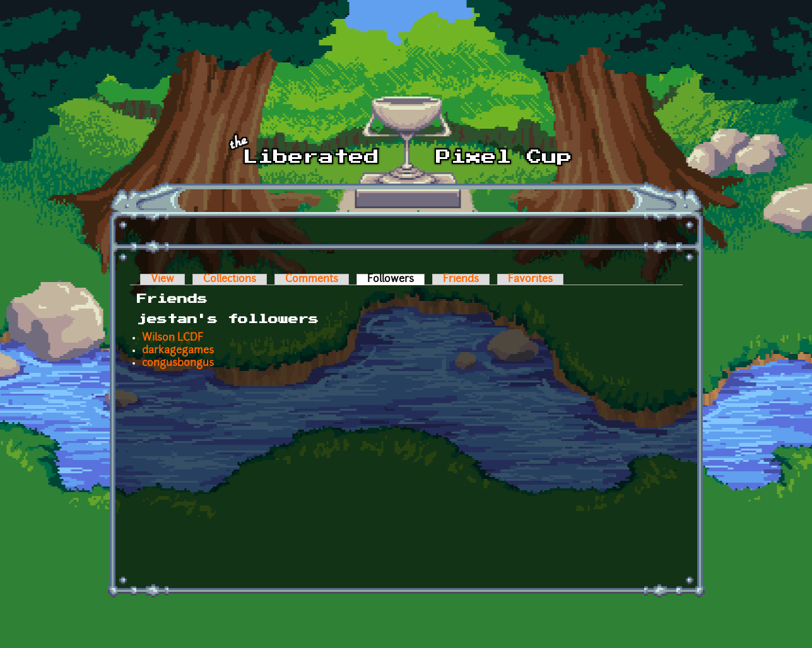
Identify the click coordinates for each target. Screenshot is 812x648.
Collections (230, 280)
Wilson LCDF (173, 338)
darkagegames (178, 351)
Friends (461, 280)
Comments (312, 280)
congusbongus (178, 363)
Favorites (530, 280)
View (162, 280)
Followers (396, 280)
